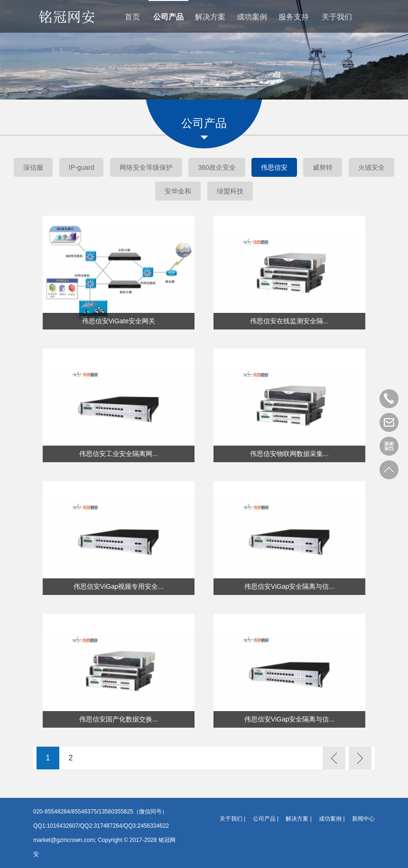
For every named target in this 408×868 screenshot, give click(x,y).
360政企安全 (217, 167)
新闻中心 (363, 819)
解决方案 (210, 17)
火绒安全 (371, 167)
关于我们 (337, 17)
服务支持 (294, 17)
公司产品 (168, 17)
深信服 (33, 167)
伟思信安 (274, 167)
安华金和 (178, 191)
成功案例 (252, 17)
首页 (132, 17)
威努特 (323, 167)
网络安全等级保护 (146, 167)
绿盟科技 (230, 191)
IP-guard (82, 167)
